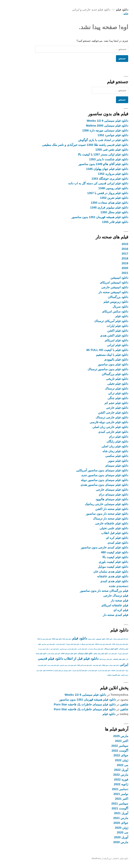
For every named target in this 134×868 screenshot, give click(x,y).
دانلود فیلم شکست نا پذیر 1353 (94, 159)
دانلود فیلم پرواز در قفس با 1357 (93, 193)
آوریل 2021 (106, 813)
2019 (110, 263)
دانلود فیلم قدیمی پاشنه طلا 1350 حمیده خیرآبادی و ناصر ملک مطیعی (70, 145)
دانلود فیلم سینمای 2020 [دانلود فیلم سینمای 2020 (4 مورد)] (54, 654)
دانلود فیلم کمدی (103, 543)
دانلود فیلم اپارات (103, 326)
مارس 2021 (106, 818)
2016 (110, 249)
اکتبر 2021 (107, 799)
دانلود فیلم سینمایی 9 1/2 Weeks (93, 121)
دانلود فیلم (107, 10)
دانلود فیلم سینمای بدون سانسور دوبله (90, 480)
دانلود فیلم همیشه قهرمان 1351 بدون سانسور (85, 217)
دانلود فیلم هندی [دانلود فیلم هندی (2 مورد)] (82, 665)
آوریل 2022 (106, 770)
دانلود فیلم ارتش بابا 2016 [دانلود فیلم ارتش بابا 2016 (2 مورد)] (30, 639)
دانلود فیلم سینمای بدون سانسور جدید (90, 475)
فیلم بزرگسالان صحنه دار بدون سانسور (89, 591)
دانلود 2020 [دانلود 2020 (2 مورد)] (95, 639)
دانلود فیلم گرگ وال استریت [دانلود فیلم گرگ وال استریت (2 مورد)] (65, 671)
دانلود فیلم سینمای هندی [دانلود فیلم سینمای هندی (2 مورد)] (39, 654)
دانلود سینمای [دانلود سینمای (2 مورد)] (77, 639)
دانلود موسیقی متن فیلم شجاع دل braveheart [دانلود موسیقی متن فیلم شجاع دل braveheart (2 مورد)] (44, 671)
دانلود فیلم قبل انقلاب (100, 533)
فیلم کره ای (106, 610)
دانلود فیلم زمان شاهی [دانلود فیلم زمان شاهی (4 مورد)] (86, 654)
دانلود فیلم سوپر (103, 461)
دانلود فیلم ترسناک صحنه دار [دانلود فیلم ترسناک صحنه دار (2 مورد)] (81, 649)
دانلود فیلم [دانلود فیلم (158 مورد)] (65, 638)
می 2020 (108, 832)
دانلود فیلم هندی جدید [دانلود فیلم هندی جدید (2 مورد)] (39, 665)
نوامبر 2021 (106, 794)
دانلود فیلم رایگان (103, 441)
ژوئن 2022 (107, 760)
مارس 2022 (106, 775)
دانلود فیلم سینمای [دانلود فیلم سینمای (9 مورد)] (70, 653)
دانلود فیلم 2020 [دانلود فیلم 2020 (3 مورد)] (42, 639)
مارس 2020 (106, 842)
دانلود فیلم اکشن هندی (99, 335)
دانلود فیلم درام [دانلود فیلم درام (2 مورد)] (98, 654)
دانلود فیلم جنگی (103, 398)
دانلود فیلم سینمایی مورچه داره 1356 (91, 130)
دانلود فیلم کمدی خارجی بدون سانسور (90, 547)
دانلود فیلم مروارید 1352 (98, 174)
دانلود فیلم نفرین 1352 (99, 198)
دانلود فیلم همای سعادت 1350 (95, 203)
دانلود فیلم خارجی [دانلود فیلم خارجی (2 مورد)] (68, 649)
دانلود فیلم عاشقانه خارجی (97, 523)
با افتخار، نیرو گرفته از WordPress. (90, 858)
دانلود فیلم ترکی (103, 393)
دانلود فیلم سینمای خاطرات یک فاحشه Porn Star (70, 704)
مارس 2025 (106, 736)
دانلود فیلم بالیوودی (101, 360)
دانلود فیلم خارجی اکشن (98, 413)
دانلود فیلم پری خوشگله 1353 (95, 179)
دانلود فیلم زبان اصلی (100, 446)
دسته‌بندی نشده (104, 586)
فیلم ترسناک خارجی (101, 596)
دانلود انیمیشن (105, 278)
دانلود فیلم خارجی (102, 408)
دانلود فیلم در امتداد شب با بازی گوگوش (88, 140)
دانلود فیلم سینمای (102, 466)
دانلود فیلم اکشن (103, 331)
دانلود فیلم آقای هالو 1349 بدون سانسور (89, 164)
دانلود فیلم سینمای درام (99, 495)
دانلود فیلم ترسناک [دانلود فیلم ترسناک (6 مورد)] (96, 649)
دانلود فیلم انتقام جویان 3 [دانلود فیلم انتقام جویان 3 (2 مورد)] (58, 644)
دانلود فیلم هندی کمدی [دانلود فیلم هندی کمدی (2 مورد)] (89, 671)
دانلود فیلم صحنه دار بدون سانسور (92, 514)
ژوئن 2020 (107, 828)
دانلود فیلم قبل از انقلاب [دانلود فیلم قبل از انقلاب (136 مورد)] (66, 659)
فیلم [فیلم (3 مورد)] (30, 671)
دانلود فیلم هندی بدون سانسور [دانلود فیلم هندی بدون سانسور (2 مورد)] (53, 665)
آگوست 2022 (105, 751)
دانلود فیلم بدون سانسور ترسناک (93, 369)
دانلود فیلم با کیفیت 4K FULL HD (92, 350)
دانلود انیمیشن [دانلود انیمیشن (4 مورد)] (86, 639)
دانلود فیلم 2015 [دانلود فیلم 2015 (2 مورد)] (52, 639)
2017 (110, 254)
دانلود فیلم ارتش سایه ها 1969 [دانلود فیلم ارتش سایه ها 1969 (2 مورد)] (89, 644)
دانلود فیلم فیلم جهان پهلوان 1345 (92, 169)
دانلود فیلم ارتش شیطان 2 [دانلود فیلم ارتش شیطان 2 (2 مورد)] (73, 644)
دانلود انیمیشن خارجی (100, 287)
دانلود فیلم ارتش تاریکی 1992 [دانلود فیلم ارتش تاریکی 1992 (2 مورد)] (106, 644)
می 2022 (108, 765)
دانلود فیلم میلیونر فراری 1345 (95, 207)
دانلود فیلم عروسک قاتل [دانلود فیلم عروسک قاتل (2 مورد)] (91, 659)
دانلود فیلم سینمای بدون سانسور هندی (90, 485)
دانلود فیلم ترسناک (102, 389)
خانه (111, 14)
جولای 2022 (106, 755)
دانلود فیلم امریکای (102, 340)
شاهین (109, 704)
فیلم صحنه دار (105, 600)
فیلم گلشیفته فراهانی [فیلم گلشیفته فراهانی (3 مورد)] (99, 675)
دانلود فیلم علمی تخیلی (99, 528)
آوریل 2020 (106, 837)
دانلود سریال (106, 307)
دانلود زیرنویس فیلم (101, 302)
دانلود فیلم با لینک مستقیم (97, 355)
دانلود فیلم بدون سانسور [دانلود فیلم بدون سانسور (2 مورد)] (34, 644)
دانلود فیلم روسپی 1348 (99, 188)
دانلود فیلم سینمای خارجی (97, 490)
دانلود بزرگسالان (103, 297)
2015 (110, 244)
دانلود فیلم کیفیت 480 (100, 552)
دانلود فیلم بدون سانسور (98, 364)
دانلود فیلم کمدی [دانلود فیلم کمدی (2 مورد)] (78, 671)
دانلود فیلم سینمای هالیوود (97, 499)
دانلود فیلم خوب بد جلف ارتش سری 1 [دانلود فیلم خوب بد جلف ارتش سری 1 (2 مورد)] (34, 649)
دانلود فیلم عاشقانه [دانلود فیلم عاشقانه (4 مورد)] (105, 659)
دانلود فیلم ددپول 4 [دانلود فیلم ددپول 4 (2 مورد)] (108, 654)
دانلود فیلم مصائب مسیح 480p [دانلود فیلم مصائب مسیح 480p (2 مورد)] (96, 665)
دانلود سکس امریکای (100, 311)
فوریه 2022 (106, 779)
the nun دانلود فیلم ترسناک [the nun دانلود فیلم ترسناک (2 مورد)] (106, 639)
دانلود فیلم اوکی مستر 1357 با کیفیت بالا (88, 154)
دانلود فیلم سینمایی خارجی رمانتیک (92, 504)
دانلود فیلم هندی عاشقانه (98, 576)
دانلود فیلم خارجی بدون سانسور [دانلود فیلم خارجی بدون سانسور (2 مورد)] (54, 649)
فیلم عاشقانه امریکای (100, 605)
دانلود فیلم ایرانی (103, 345)
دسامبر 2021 (105, 789)
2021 (110, 273)
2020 (110, 268)
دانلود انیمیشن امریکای (99, 282)
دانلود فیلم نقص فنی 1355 (97, 150)
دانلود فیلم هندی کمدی (99, 581)
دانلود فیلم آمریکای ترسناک (96, 321)
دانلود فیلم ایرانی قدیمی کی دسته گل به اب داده (84, 183)
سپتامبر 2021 (105, 804)
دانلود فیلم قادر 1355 (100, 222)
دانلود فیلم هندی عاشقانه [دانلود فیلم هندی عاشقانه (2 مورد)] (103, 671)
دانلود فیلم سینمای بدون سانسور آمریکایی (87, 470)
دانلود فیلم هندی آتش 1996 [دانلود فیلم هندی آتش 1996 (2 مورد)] (70, 665)
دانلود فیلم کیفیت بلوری (99, 562)
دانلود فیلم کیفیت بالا (101, 557)
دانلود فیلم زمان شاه (101, 451)
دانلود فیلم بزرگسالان (100, 374)
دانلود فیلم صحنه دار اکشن (97, 509)
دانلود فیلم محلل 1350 (100, 212)
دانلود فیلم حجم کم (102, 403)
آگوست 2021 (105, 808)
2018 (110, 258)
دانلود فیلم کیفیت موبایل (98, 567)
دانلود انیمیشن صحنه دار (99, 292)
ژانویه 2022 (106, 784)
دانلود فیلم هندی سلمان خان (96, 572)
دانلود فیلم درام (104, 437)
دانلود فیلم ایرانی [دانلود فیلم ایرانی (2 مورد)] (46, 644)
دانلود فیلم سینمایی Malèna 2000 (92, 126)
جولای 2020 (106, 823)
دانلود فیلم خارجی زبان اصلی (96, 427)
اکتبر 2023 (107, 741)
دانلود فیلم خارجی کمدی (98, 432)
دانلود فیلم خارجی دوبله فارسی (94, 422)
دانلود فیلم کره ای (102, 538)
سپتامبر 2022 (105, 746)
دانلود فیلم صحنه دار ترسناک (96, 519)
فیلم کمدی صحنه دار (101, 615)
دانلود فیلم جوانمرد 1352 (98, 135)
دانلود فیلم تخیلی (103, 384)
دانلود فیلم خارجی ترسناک (97, 417)
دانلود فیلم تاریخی (102, 379)
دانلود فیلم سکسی (102, 456)
